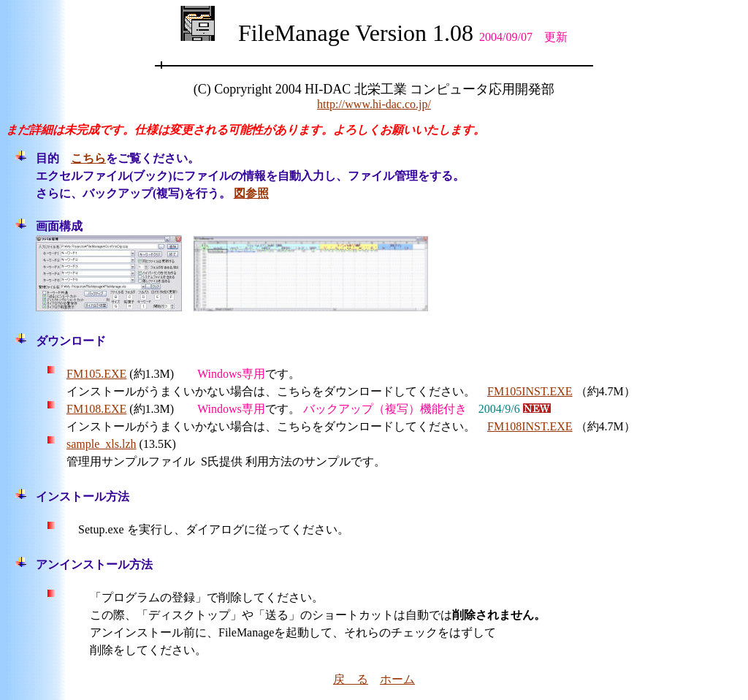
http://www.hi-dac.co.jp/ (374, 104)
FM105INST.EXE (530, 391)
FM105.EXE (96, 374)
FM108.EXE (96, 409)
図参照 (251, 193)
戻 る (351, 679)
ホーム (397, 679)
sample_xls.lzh (102, 444)
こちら (88, 158)
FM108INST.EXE (530, 426)
